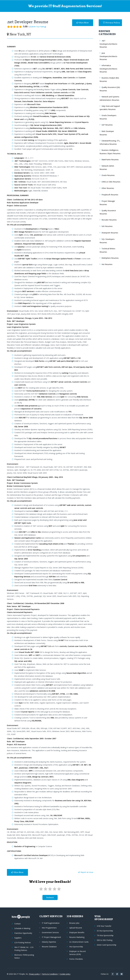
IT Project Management (51, 937)
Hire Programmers (49, 928)
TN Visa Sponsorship (105, 935)
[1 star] (41, 889)
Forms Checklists (76, 959)
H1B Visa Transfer (104, 926)
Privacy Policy (112, 23)
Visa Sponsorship (76, 947)
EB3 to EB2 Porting (105, 940)
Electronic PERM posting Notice (24, 956)
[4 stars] (54, 889)
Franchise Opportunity (23, 933)
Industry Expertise (49, 942)
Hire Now (83, 23)
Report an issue (86, 872)
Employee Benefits (77, 932)
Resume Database (49, 947)
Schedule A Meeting (22, 928)
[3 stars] (50, 889)
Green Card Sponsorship (107, 945)
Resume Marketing (77, 937)
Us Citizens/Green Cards (79, 942)
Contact (18, 924)
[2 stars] (46, 889)
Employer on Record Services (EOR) (77, 953)
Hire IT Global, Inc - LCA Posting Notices (24, 949)
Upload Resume (76, 928)
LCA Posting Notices (23, 942)
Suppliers (18, 938)
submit (50, 897)
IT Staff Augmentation (51, 923)
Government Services (50, 932)
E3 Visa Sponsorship (105, 931)
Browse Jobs (74, 923)
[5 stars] (59, 889)
